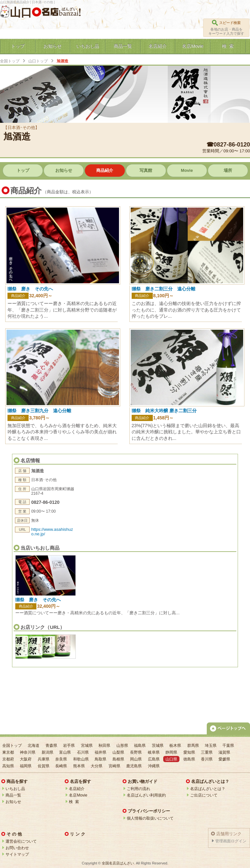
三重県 (207, 752)
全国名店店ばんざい (118, 863)
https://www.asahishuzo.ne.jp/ (52, 532)
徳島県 (189, 759)
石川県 (83, 752)
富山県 (65, 752)
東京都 (8, 752)
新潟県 (47, 752)
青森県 (51, 746)
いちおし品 (15, 789)
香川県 (207, 759)
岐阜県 (154, 752)
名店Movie (78, 795)
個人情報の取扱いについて (150, 818)
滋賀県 (224, 752)
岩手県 (69, 746)
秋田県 (104, 746)
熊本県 (79, 766)
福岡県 (26, 766)
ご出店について (204, 795)
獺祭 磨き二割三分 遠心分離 (164, 289)
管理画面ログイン (231, 841)
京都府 (8, 759)
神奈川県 (28, 752)
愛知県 (189, 752)
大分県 (97, 766)
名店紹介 (77, 789)
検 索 (74, 802)
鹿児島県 (134, 766)
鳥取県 (100, 759)
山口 (21, 12)
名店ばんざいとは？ (208, 789)
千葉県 (228, 746)
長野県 (136, 752)
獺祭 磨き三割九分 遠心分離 (39, 411)
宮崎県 (114, 766)
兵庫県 (44, 759)
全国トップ (10, 61)
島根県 (118, 759)
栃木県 (175, 746)
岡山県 (136, 759)
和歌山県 (81, 759)
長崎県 (61, 766)
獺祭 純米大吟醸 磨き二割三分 (164, 411)
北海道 (33, 746)
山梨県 (118, 752)
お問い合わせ (17, 848)
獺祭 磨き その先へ (38, 600)
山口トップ (38, 61)
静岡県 (171, 752)
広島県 (154, 759)
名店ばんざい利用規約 (146, 795)
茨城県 (158, 746)
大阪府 (26, 759)
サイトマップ (17, 854)
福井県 (100, 752)
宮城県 (87, 746)
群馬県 (193, 746)
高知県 (8, 766)
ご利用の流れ (138, 789)
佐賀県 (44, 766)
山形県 (122, 746)
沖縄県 (154, 766)
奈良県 (61, 759)
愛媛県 (224, 759)
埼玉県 (211, 746)
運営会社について (21, 841)
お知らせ (13, 802)
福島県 (140, 746)
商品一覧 (13, 795)
